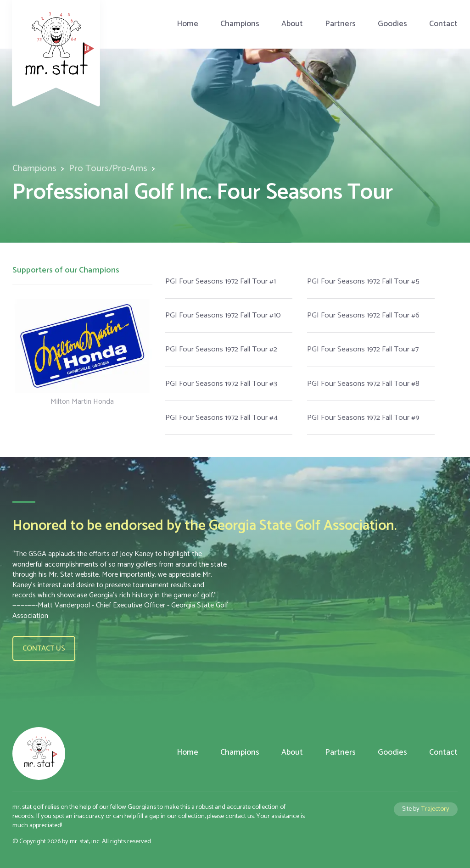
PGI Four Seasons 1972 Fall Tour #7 (363, 349)
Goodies (392, 24)
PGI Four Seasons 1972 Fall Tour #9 (363, 418)
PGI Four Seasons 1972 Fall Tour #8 (363, 384)
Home (187, 24)
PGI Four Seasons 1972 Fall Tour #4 (221, 418)
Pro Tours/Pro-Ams (108, 169)
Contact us (44, 648)
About (292, 24)
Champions (240, 24)
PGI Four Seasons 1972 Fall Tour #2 (221, 349)
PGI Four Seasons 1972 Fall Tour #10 (223, 315)
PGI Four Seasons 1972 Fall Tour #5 (363, 281)
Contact (443, 24)
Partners (340, 24)
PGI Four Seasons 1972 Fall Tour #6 (363, 315)
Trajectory (435, 809)
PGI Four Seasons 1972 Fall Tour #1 (221, 281)
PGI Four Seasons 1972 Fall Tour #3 (221, 384)
